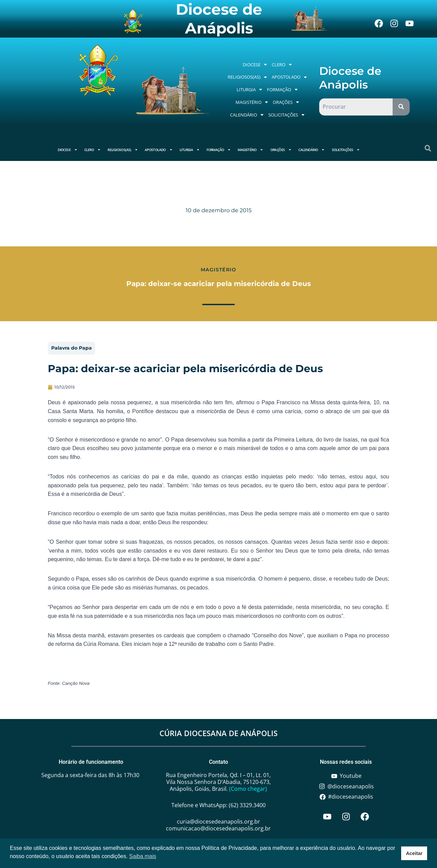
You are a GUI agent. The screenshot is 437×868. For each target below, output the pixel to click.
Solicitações (286, 115)
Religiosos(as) (247, 77)
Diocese (255, 65)
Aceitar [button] (414, 853)
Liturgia (249, 90)
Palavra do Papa (72, 348)
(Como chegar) (248, 789)
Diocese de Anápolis (219, 19)
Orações (286, 102)
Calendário (247, 115)
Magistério (252, 102)
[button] (255, 65)
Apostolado (289, 77)
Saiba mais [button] (143, 856)
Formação (282, 90)
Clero (282, 65)
